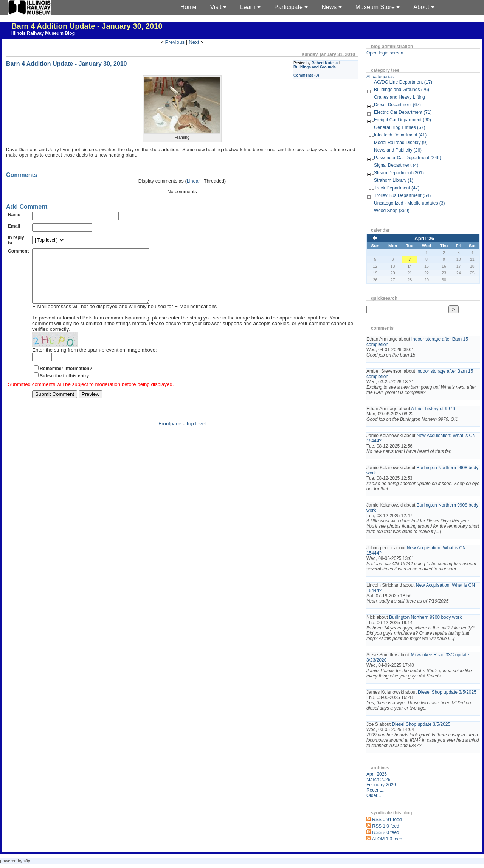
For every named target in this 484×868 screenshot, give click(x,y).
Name (14, 215)
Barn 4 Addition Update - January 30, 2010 (87, 26)
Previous (175, 42)
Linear (193, 181)
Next (194, 42)
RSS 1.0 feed (385, 826)
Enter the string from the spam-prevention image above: (95, 361)
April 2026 (377, 774)
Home (188, 7)
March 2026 (378, 780)
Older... (374, 795)
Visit (218, 7)
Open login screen (385, 53)
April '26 (424, 238)
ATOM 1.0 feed (387, 839)
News (331, 7)
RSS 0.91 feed (387, 820)
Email (14, 226)
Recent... (375, 790)
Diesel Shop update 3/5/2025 (447, 692)
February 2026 (381, 785)
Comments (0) (306, 75)
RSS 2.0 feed (385, 832)
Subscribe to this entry (64, 387)
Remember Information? (66, 380)
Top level (196, 435)
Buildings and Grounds (315, 67)
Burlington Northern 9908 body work (425, 617)
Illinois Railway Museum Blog (43, 33)
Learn (250, 7)
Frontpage (170, 435)
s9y (27, 861)
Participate (291, 7)
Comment (18, 251)
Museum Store (378, 7)
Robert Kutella (325, 63)
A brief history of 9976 (433, 409)
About (424, 7)
